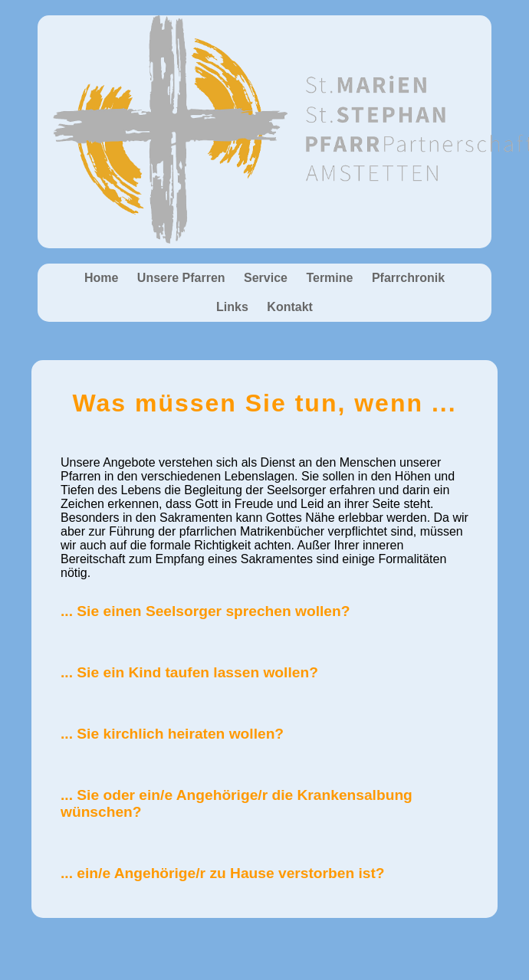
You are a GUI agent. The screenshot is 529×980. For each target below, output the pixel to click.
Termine (329, 278)
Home (101, 278)
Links (232, 307)
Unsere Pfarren (181, 278)
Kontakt (290, 307)
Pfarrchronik (408, 278)
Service (266, 278)
